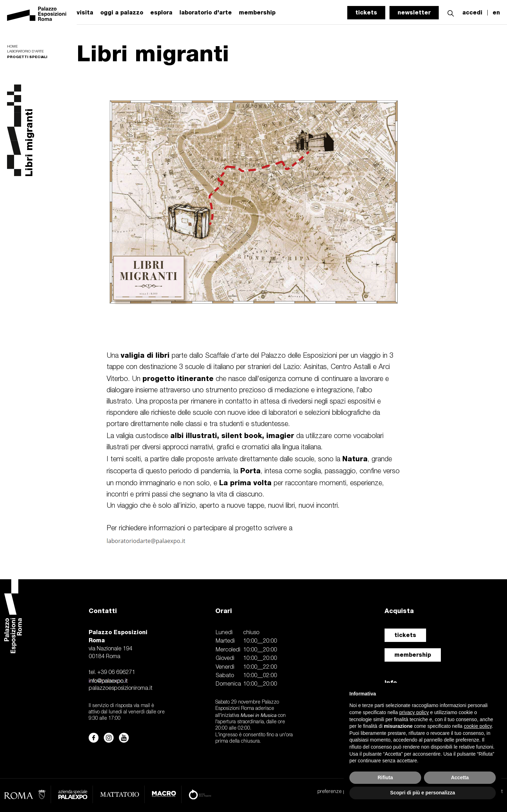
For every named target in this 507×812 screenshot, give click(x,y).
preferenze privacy (338, 792)
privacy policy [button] (414, 712)
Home (12, 47)
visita (85, 13)
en (496, 13)
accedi (472, 13)
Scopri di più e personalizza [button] (423, 793)
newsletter (414, 13)
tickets (366, 13)
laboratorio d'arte (206, 13)
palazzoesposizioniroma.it (121, 688)
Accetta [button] (460, 777)
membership (413, 655)
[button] (451, 13)
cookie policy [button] (478, 726)
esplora (161, 13)
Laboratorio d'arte (25, 52)
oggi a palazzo (122, 13)
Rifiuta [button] (385, 777)
